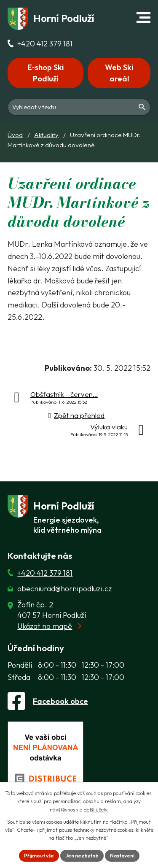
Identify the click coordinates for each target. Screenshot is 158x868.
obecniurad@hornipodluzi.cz (64, 589)
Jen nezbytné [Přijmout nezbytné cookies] (82, 856)
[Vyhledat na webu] (142, 107)
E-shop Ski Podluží (46, 73)
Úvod (15, 135)
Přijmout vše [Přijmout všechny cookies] (39, 856)
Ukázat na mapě (45, 626)
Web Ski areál (119, 73)
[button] (143, 18)
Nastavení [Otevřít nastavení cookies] (122, 856)
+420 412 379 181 (45, 44)
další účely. (96, 810)
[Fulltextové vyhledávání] (79, 107)
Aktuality (46, 135)
